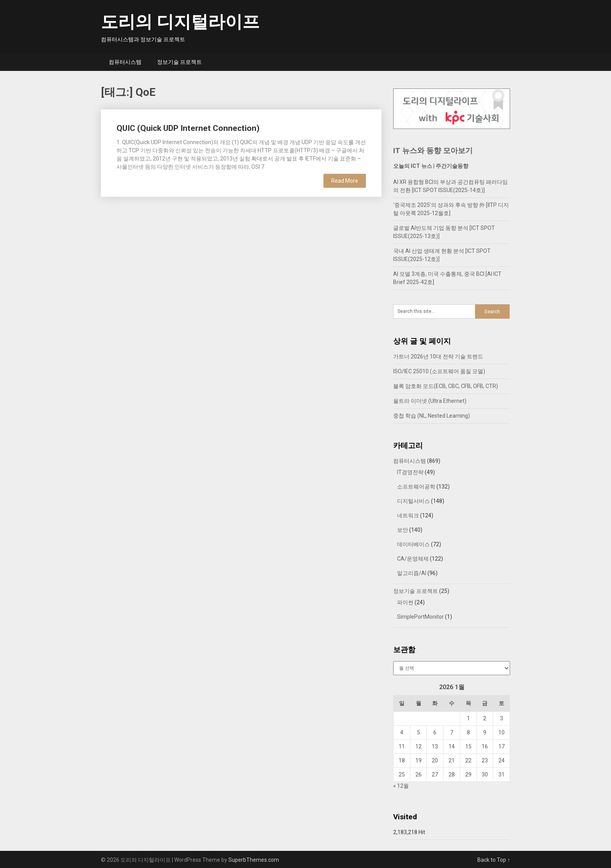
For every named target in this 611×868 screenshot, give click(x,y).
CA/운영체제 (413, 559)
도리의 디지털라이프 (180, 22)
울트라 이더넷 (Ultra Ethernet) (430, 401)
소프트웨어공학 (416, 487)
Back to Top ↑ (494, 860)
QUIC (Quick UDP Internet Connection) (188, 128)
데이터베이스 (413, 544)
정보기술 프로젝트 (179, 62)
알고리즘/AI (412, 573)
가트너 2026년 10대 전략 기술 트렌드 (438, 356)
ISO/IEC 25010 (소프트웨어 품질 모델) (439, 371)
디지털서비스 (413, 501)
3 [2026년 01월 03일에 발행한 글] (502, 718)
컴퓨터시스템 (125, 62)
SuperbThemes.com (254, 860)
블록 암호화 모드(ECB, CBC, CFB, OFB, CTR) (446, 386)
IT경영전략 (410, 472)
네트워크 (408, 515)
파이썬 (405, 602)
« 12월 (401, 786)
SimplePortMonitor (420, 617)
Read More (345, 181)
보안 (403, 530)
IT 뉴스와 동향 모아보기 (433, 151)
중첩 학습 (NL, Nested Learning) (432, 416)
